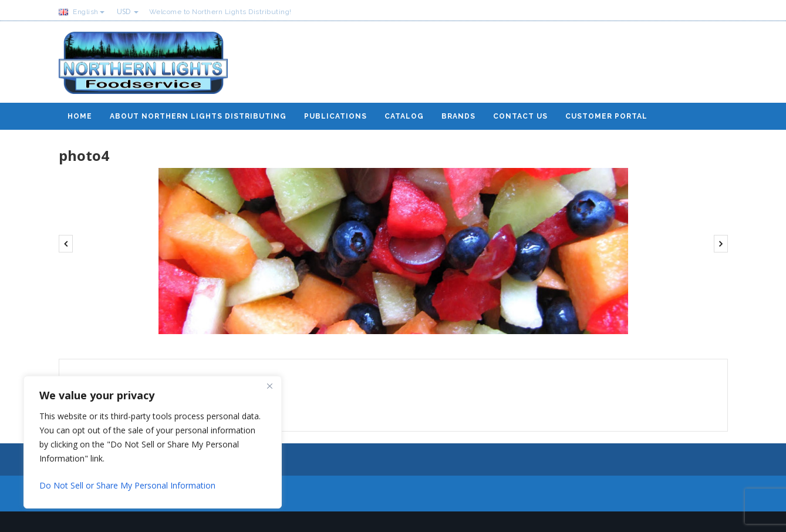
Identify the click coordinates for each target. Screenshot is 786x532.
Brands (458, 116)
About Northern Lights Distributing (198, 116)
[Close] (269, 386)
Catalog (404, 116)
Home (80, 116)
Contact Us (520, 116)
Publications (335, 116)
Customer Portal (606, 116)
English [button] (82, 12)
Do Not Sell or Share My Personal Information (127, 485)
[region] (153, 442)
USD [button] (128, 11)
